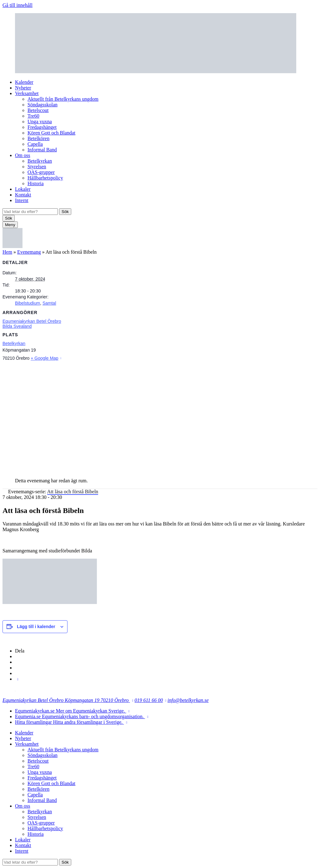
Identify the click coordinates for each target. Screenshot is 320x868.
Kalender (24, 82)
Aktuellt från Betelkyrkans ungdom (63, 99)
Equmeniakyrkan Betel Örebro (32, 321)
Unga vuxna (40, 122)
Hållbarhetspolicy (45, 178)
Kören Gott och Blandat (51, 133)
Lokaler (23, 189)
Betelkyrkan (40, 161)
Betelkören (38, 138)
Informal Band (42, 150)
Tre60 (33, 116)
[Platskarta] (160, 417)
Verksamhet (27, 93)
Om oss (22, 155)
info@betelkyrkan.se (188, 700)
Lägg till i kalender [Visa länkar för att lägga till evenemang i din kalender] (36, 627)
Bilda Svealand (17, 326)
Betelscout (38, 110)
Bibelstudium (27, 303)
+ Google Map (44, 358)
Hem (7, 252)
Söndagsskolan (42, 105)
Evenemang (29, 252)
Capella (35, 144)
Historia (36, 183)
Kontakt (23, 195)
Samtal (49, 303)
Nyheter (23, 88)
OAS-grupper (41, 172)
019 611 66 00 (149, 700)
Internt (22, 200)
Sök (65, 212)
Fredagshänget (42, 127)
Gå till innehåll (17, 5)
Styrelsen (37, 167)
